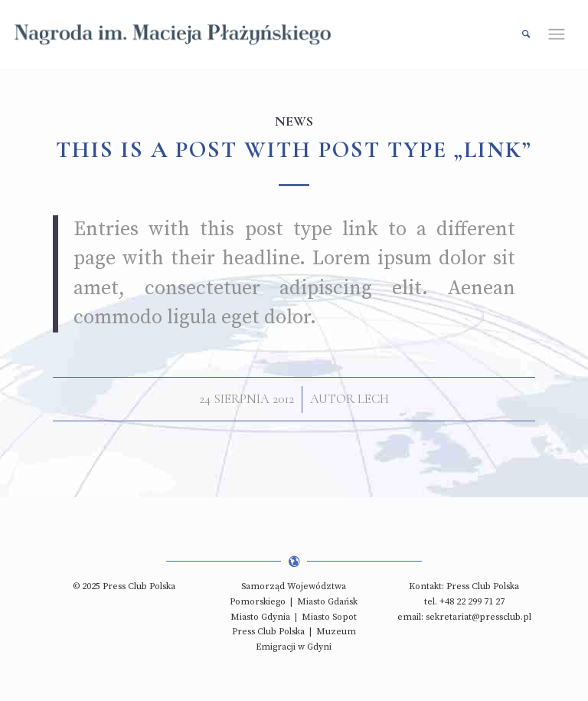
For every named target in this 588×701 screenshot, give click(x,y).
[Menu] (562, 34)
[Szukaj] (518, 34)
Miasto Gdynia (260, 617)
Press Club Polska (268, 632)
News (294, 121)
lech (373, 399)
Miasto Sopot (329, 617)
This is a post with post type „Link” (294, 150)
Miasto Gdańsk (327, 602)
